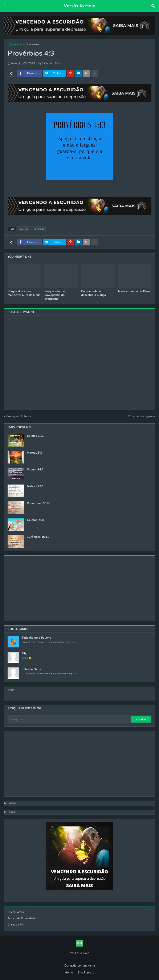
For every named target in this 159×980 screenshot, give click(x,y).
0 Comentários (51, 63)
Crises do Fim (16, 925)
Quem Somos (16, 912)
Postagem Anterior (19, 416)
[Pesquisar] (70, 719)
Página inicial (16, 44)
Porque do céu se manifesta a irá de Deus (24, 293)
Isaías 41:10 (35, 486)
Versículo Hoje (79, 6)
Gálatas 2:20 (35, 520)
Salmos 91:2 (35, 470)
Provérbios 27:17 (38, 503)
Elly (24, 654)
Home (69, 973)
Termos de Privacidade (22, 918)
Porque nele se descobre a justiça (94, 293)
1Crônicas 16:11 (38, 537)
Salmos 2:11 (35, 436)
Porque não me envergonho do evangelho (55, 295)
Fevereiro (33, 44)
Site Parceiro (86, 973)
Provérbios (38, 229)
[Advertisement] (79, 588)
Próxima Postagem (140, 416)
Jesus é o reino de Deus (134, 291)
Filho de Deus (31, 669)
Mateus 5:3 (34, 453)
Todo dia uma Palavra (36, 638)
